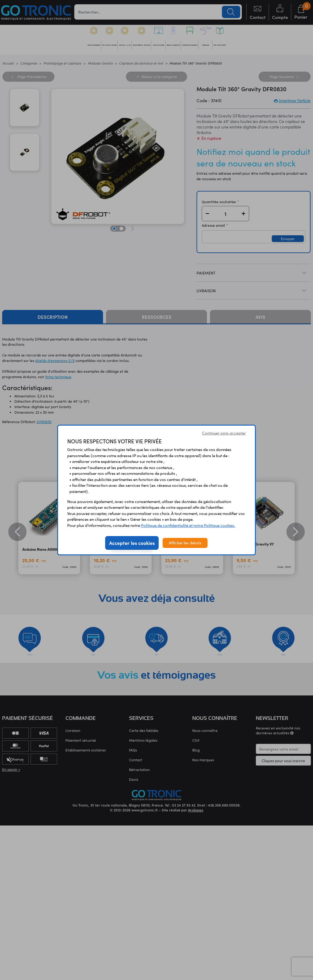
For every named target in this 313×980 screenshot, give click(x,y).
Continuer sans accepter (224, 433)
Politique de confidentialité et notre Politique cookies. (188, 525)
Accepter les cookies (132, 543)
